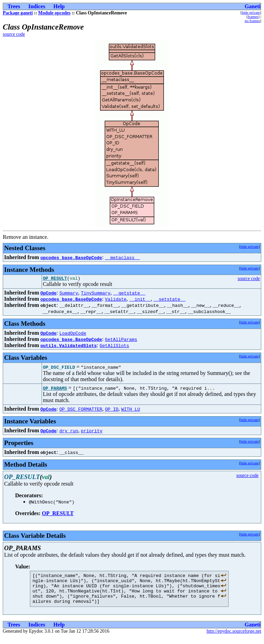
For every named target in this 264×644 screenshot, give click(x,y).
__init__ (140, 300)
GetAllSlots (114, 346)
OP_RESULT (55, 279)
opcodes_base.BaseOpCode (71, 257)
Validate (115, 300)
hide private (251, 12)
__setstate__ (169, 300)
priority (91, 432)
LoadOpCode (73, 334)
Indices (37, 6)
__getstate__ (129, 294)
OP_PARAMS (55, 389)
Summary (69, 294)
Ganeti (253, 6)
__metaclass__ (122, 257)
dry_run (69, 432)
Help (59, 6)
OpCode (48, 294)
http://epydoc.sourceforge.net (234, 638)
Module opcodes (54, 13)
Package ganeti (18, 13)
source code (14, 34)
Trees (14, 6)
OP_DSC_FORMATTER (81, 410)
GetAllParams (121, 340)
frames (253, 16)
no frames (252, 21)
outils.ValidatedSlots (68, 346)
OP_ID (112, 410)
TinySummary (96, 294)
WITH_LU (131, 410)
